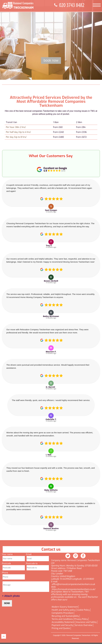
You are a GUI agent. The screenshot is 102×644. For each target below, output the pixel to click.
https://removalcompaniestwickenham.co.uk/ (74, 589)
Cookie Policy (83, 610)
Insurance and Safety (86, 622)
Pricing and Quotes (61, 628)
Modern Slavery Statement (65, 607)
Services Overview (84, 625)
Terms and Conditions (62, 619)
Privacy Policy (81, 619)
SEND (7, 603)
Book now (51, 60)
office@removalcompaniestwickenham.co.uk (73, 584)
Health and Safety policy (64, 610)
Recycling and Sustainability (65, 616)
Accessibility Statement (63, 622)
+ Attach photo (11, 596)
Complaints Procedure (62, 613)
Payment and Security (62, 625)
